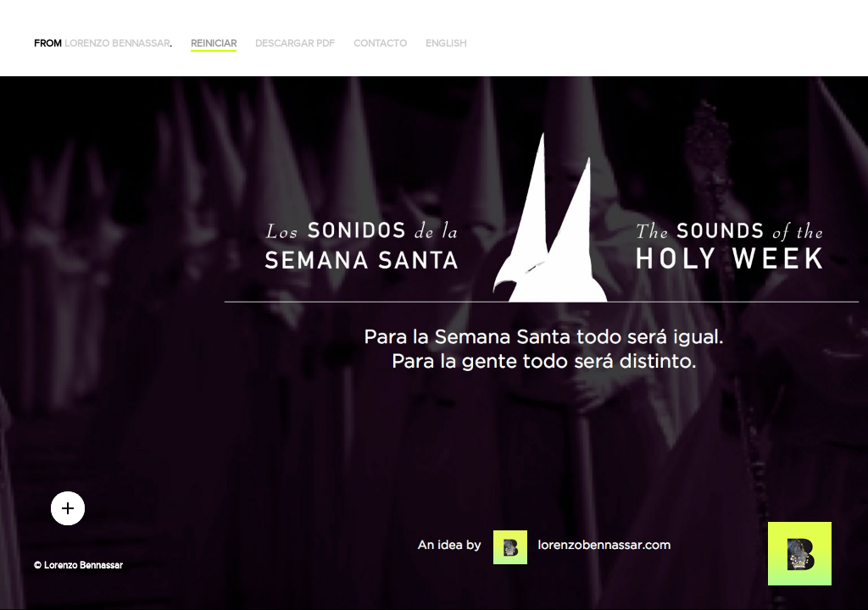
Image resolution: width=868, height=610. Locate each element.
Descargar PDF (295, 44)
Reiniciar (214, 44)
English (446, 44)
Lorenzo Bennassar (117, 44)
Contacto (380, 44)
